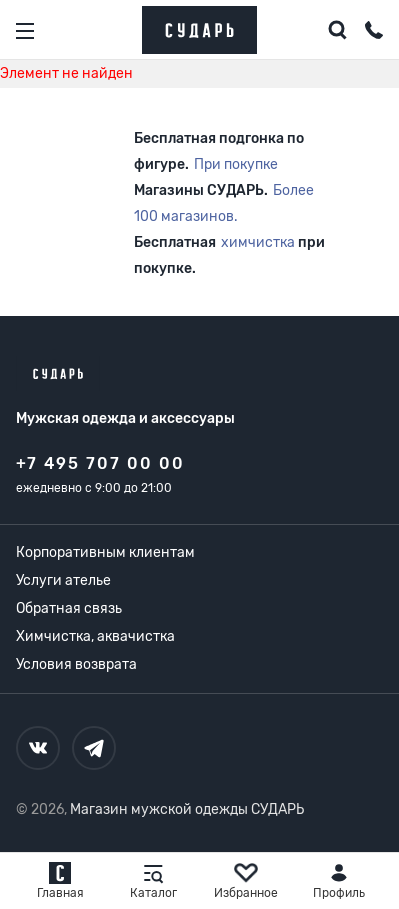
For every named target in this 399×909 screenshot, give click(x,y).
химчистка (258, 242)
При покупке (236, 164)
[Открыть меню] (25, 31)
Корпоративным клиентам (105, 552)
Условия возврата (76, 664)
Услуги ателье (63, 580)
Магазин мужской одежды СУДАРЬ (187, 809)
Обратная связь (69, 608)
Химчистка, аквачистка (95, 636)
